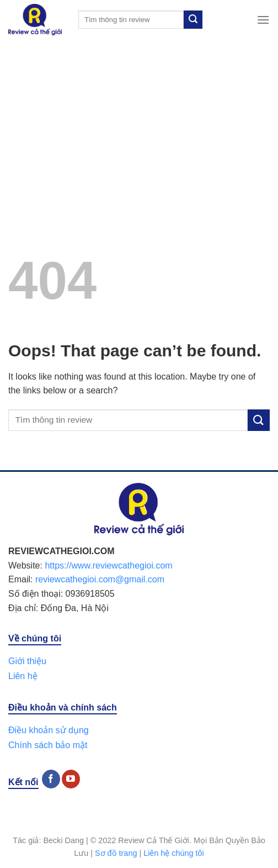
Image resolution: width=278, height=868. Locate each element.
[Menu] (263, 20)
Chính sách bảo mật (48, 745)
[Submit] (193, 20)
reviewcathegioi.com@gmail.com (100, 579)
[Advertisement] (139, 122)
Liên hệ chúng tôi (174, 853)
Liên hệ (23, 676)
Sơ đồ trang (116, 853)
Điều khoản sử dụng (49, 730)
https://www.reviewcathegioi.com (108, 565)
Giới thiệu (27, 661)
